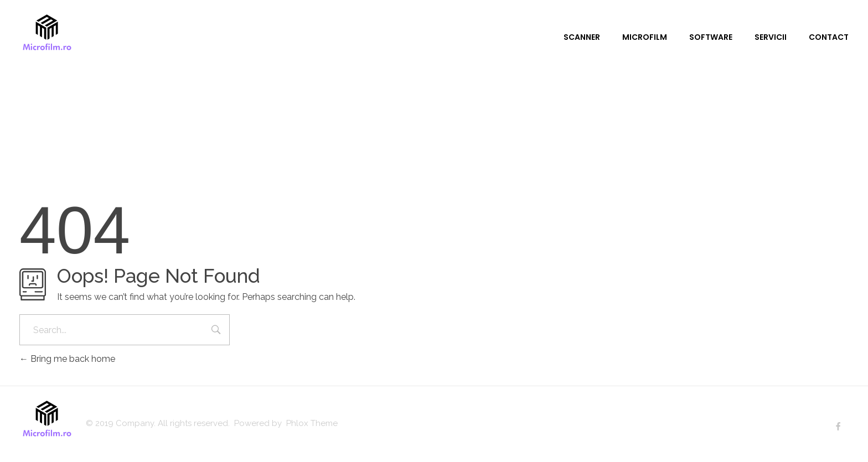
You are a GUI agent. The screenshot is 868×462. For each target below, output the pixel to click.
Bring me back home (67, 359)
